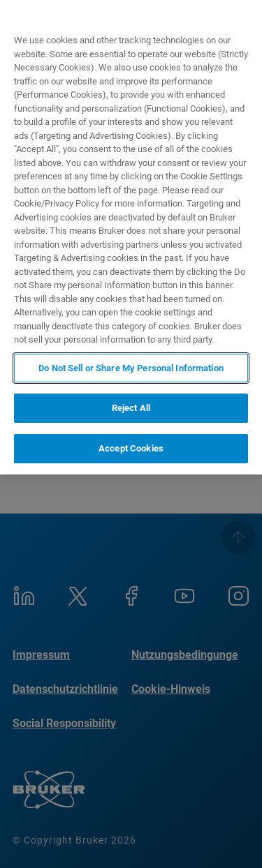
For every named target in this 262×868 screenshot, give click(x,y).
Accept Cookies (131, 448)
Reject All (131, 408)
